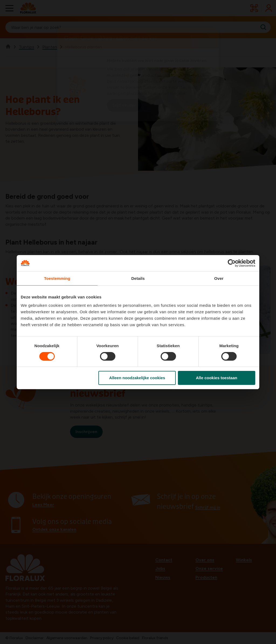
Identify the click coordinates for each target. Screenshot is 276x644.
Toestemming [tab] (57, 278)
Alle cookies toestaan (217, 378)
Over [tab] (219, 278)
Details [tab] (138, 278)
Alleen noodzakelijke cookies (137, 378)
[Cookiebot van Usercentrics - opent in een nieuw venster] (232, 263)
